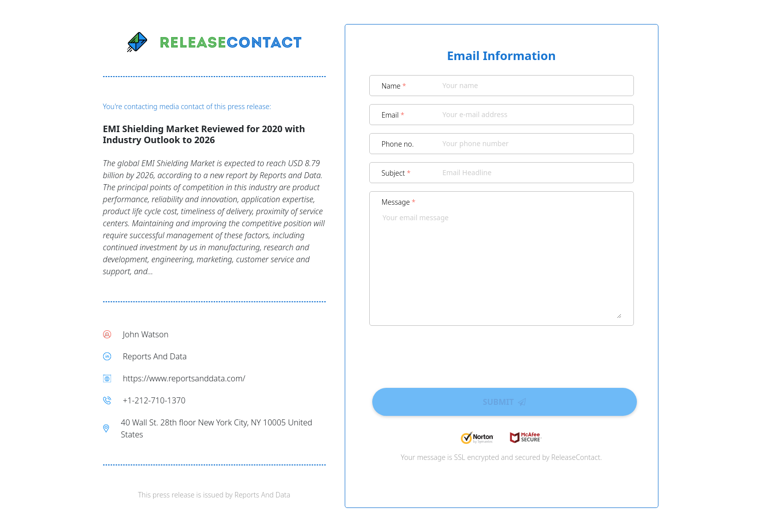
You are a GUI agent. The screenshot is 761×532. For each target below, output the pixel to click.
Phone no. (398, 144)
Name (394, 86)
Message (399, 202)
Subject (396, 173)
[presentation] (501, 353)
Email (393, 115)
